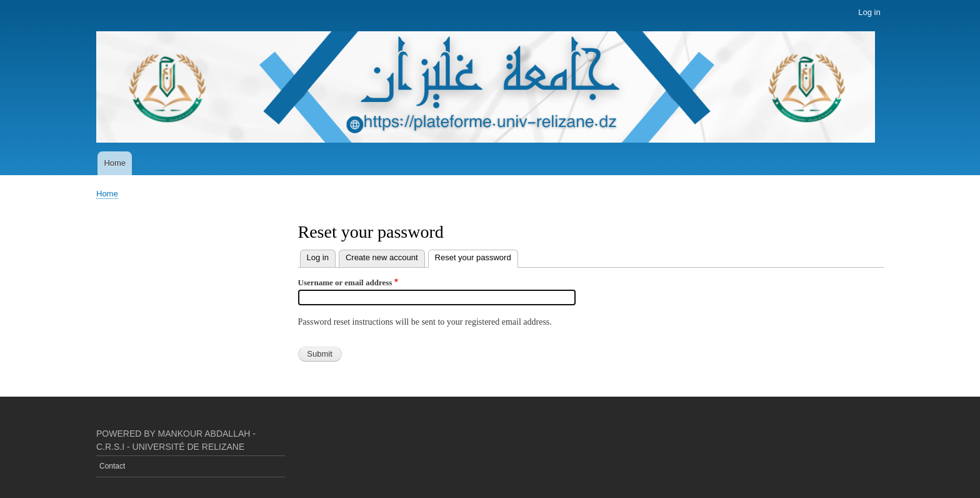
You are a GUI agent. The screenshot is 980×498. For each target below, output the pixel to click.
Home (115, 163)
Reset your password (477, 256)
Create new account (382, 257)
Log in (869, 12)
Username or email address (345, 282)
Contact (112, 466)
